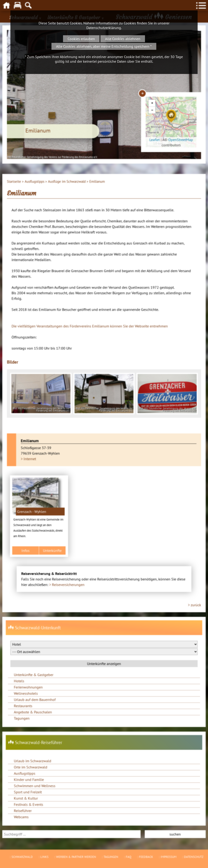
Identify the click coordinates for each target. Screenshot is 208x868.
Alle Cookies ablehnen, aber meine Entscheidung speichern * (104, 46)
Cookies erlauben (81, 39)
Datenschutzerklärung (104, 28)
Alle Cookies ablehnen (123, 39)
